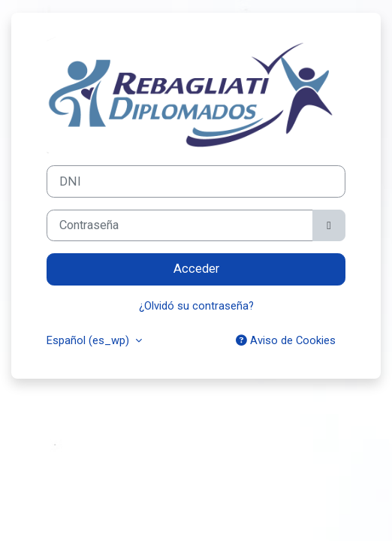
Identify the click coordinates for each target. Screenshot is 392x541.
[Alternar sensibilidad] (329, 226)
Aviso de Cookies (286, 340)
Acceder (196, 269)
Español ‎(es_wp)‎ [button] (89, 340)
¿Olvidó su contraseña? (196, 306)
